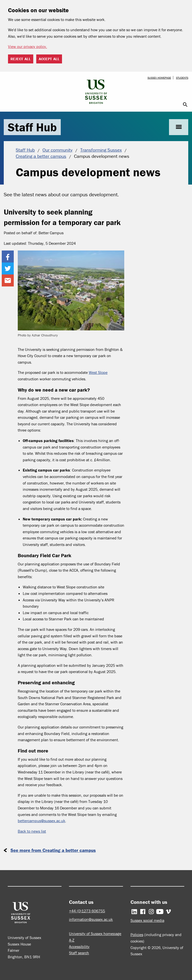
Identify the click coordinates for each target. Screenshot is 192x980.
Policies (137, 935)
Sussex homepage (159, 78)
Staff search (79, 953)
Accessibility (79, 947)
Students (182, 78)
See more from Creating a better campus (53, 850)
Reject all (21, 59)
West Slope (98, 372)
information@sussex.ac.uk (91, 919)
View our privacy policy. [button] (27, 46)
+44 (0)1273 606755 (87, 911)
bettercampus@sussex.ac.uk (41, 821)
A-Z (72, 940)
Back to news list (32, 831)
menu (179, 127)
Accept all (49, 59)
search (185, 105)
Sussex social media (147, 920)
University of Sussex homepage (95, 934)
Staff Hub (32, 127)
